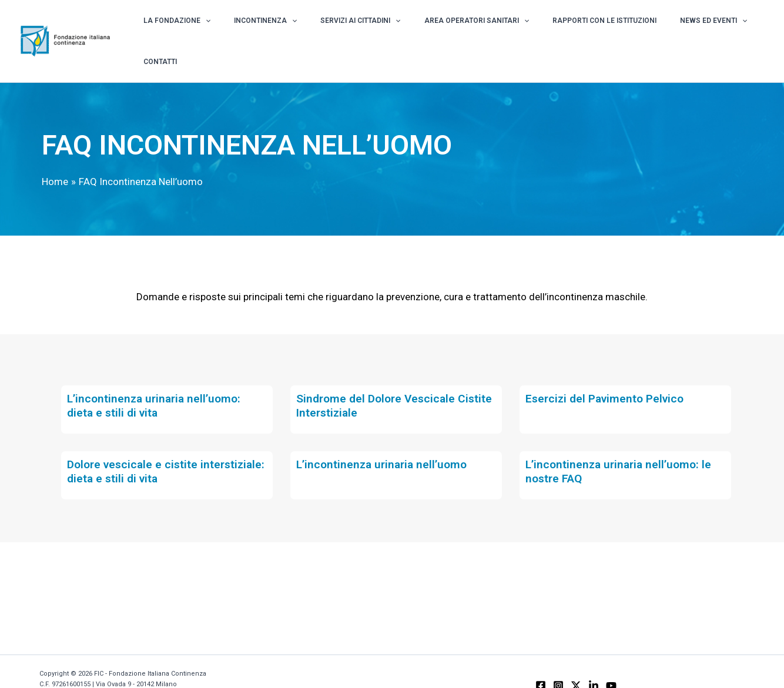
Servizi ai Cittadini (366, 28)
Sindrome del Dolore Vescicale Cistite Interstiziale (379, 380)
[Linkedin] (594, 660)
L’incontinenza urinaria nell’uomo (384, 438)
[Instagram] (558, 660)
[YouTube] (611, 660)
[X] (576, 660)
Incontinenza (284, 28)
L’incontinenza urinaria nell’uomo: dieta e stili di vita (157, 380)
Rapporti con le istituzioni (584, 28)
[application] (237, 28)
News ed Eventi (681, 28)
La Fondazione (209, 28)
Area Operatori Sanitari (470, 28)
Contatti (741, 28)
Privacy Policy (61, 669)
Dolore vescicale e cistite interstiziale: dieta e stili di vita (149, 445)
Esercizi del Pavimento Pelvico (608, 372)
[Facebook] (541, 660)
